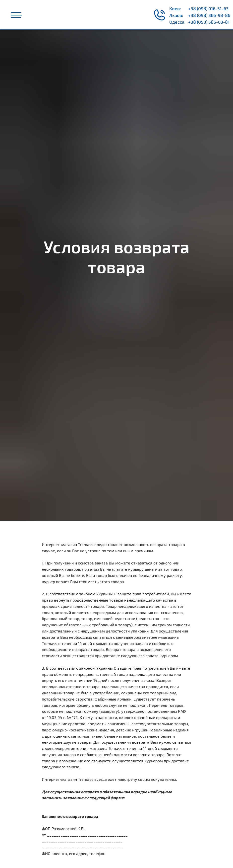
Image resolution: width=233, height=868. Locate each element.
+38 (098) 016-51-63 (208, 8)
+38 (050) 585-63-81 (209, 22)
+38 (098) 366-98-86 (209, 15)
